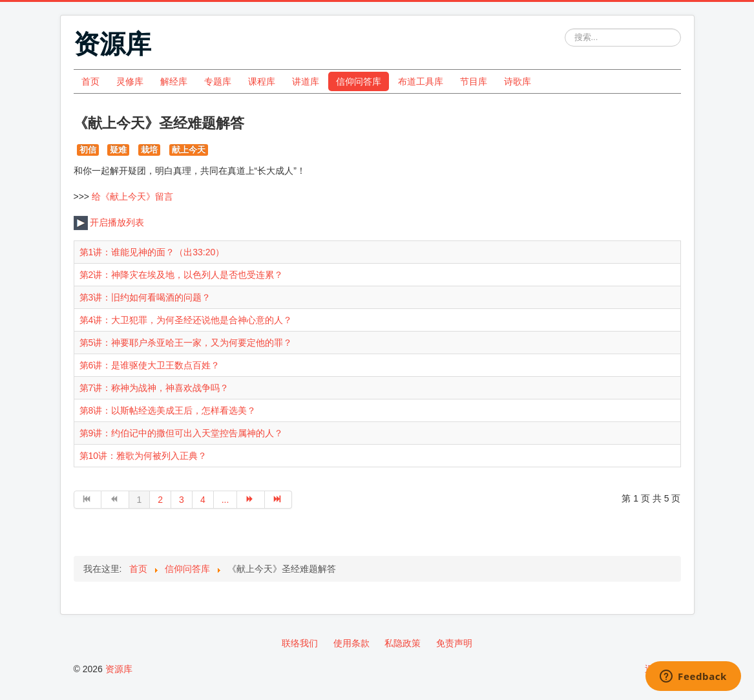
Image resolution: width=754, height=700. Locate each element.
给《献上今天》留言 (132, 196)
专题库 (218, 81)
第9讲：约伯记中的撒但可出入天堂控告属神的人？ (182, 433)
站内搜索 (565, 29)
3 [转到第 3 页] (182, 500)
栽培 (149, 150)
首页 (90, 81)
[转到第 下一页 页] (251, 500)
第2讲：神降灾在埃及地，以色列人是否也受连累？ (182, 275)
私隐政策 (403, 643)
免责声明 (454, 643)
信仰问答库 (359, 81)
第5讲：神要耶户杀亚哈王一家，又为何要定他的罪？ (186, 343)
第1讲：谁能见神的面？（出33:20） (152, 252)
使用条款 (351, 643)
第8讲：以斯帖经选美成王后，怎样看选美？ (168, 410)
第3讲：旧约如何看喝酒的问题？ (145, 297)
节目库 (474, 81)
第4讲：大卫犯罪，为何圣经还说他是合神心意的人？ (186, 320)
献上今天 (189, 150)
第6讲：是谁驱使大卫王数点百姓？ (150, 365)
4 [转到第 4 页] (203, 500)
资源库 (119, 669)
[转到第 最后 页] (279, 500)
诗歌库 (518, 81)
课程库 (262, 81)
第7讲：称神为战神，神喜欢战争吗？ (154, 388)
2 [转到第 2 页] (160, 500)
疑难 (118, 150)
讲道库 (306, 81)
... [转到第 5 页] (225, 500)
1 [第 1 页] (140, 500)
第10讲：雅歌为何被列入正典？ (143, 456)
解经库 (174, 81)
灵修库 (130, 81)
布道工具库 (421, 81)
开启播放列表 (109, 222)
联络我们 (300, 643)
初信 (88, 150)
